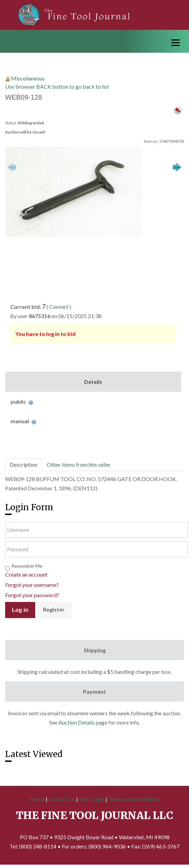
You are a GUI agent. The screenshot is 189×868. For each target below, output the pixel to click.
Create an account (26, 574)
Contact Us (62, 799)
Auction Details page (83, 722)
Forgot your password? (32, 595)
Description (23, 464)
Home (37, 799)
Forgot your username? (32, 585)
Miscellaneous (28, 78)
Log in (20, 610)
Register (54, 609)
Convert (59, 307)
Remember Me (27, 566)
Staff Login (92, 799)
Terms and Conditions (134, 799)
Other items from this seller (79, 464)
